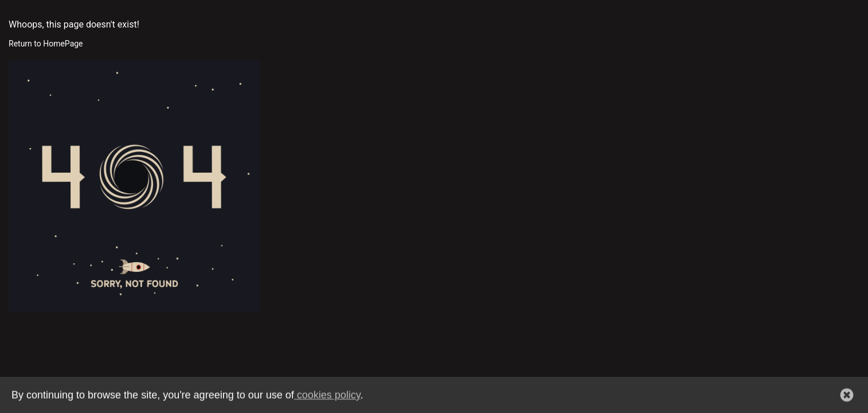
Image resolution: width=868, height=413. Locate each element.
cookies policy (327, 396)
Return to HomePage (46, 44)
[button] (847, 396)
